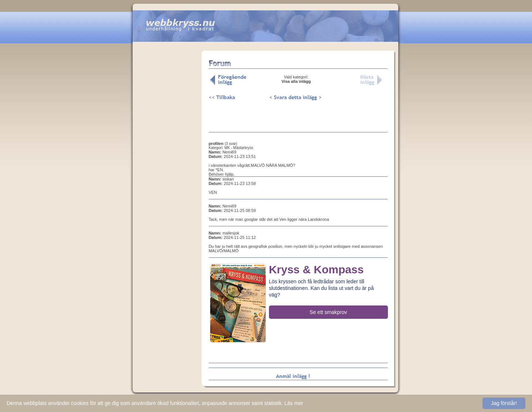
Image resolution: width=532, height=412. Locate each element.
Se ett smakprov (328, 312)
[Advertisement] (167, 166)
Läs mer (294, 403)
